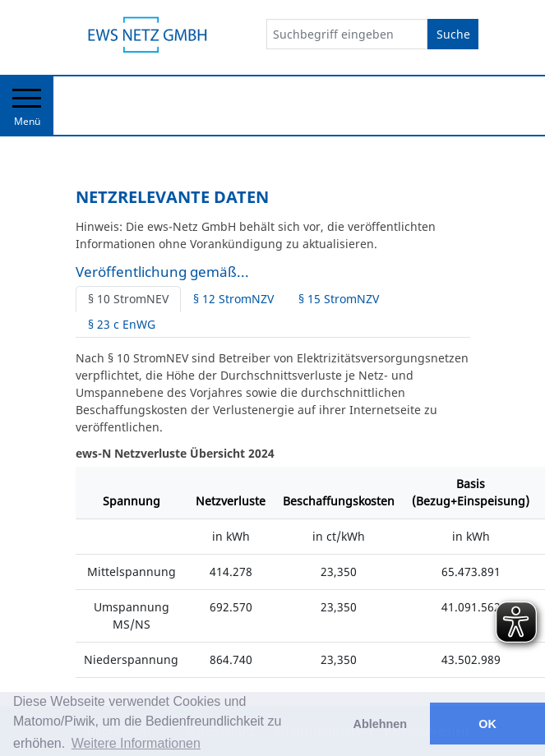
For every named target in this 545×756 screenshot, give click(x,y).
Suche (453, 34)
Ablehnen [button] (381, 724)
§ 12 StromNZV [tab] (233, 299)
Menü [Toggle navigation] (27, 108)
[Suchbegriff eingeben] (347, 34)
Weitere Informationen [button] (136, 743)
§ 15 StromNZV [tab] (339, 299)
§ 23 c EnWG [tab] (122, 324)
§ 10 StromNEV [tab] (128, 299)
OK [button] (487, 724)
